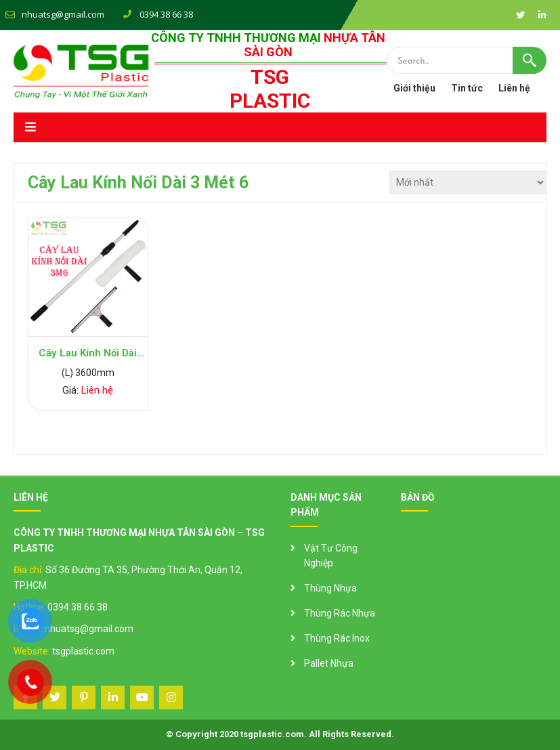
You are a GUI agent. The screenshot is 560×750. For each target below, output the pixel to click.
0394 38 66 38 (78, 607)
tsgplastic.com (83, 651)
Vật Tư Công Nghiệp (331, 556)
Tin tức (467, 88)
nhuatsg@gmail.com (63, 14)
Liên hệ (514, 88)
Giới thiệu (414, 88)
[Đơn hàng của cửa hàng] (468, 182)
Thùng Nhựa (330, 588)
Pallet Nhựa (329, 663)
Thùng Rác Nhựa (340, 613)
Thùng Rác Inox (337, 638)
